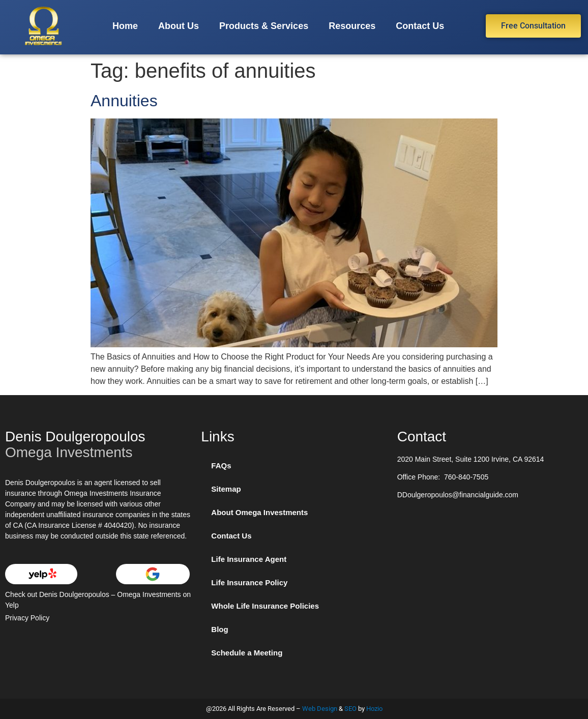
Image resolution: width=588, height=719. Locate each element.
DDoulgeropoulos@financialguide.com (458, 495)
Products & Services (264, 26)
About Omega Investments (259, 512)
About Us (179, 26)
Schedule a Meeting (247, 653)
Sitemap (226, 489)
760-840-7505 (466, 477)
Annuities (124, 101)
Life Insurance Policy (249, 582)
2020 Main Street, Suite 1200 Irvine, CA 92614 (471, 459)
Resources (352, 26)
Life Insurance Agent (249, 559)
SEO (350, 709)
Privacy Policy (27, 618)
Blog (219, 629)
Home (125, 26)
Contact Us (420, 26)
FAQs (221, 466)
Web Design (320, 709)
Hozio (374, 709)
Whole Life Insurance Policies (265, 606)
